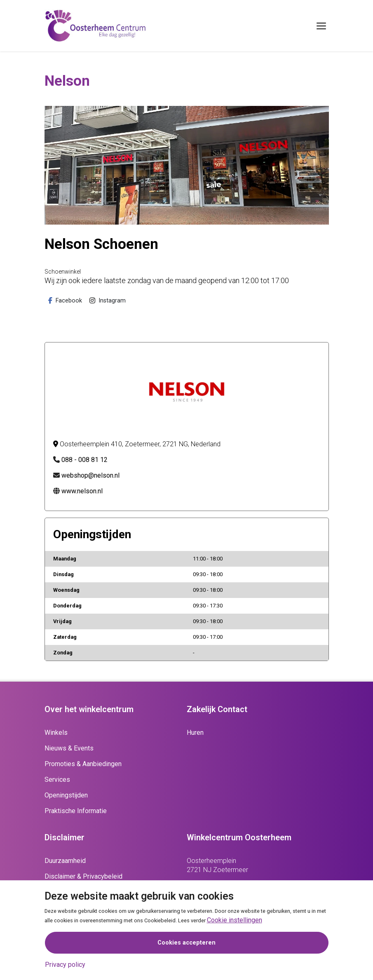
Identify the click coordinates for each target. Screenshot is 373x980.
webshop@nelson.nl (90, 475)
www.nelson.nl (82, 491)
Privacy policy (65, 965)
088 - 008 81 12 (84, 460)
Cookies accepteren (186, 943)
